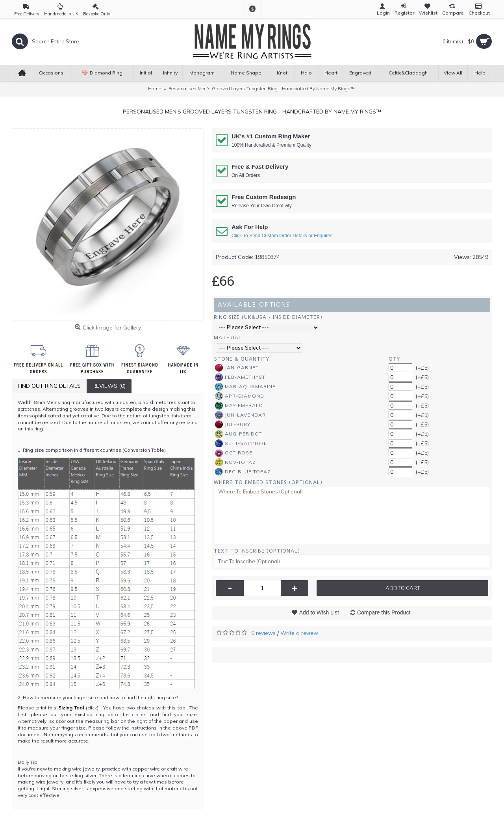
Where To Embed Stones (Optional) (268, 482)
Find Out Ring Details (49, 386)
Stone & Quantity (242, 359)
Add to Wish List (319, 612)
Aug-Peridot (238, 434)
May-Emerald (239, 406)
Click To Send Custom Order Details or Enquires (282, 236)
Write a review (299, 633)
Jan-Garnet (237, 368)
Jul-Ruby (233, 424)
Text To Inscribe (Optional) (257, 551)
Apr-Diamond (240, 396)
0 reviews (263, 633)
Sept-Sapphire (241, 443)
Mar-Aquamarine (245, 387)
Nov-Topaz (235, 462)
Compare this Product (384, 612)
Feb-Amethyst (240, 377)
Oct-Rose (234, 453)
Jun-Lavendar (240, 415)
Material (228, 338)
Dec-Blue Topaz (243, 472)
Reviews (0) (109, 386)
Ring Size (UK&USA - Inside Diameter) (268, 317)
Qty (394, 359)
